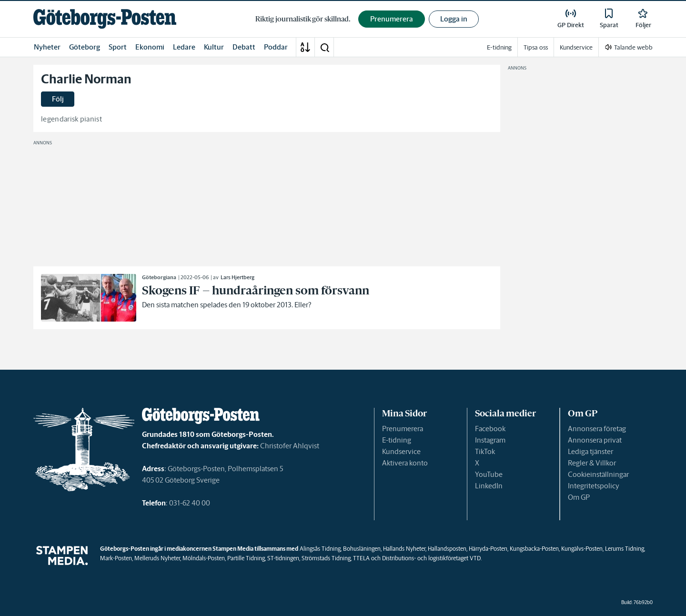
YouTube (489, 474)
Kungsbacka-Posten (534, 549)
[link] (105, 19)
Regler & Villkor (592, 463)
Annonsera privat (595, 440)
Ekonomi (150, 47)
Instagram (490, 440)
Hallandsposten (447, 549)
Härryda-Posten (488, 549)
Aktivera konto (405, 463)
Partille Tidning (246, 558)
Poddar (276, 47)
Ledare (184, 47)
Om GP (579, 497)
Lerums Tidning (625, 549)
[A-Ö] (305, 47)
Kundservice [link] (576, 47)
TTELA (361, 558)
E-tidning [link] (499, 47)
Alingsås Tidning (320, 549)
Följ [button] (58, 99)
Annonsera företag (597, 429)
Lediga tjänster (590, 451)
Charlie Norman (86, 79)
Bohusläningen (362, 549)
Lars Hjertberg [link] (237, 277)
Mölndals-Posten (204, 558)
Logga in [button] (454, 19)
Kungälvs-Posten (582, 549)
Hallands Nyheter (404, 549)
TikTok (485, 451)
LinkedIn (489, 486)
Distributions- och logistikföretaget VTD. (432, 558)
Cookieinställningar (598, 474)
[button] (324, 47)
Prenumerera (403, 429)
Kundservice (401, 451)
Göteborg (85, 47)
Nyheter (47, 47)
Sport (118, 47)
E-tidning (397, 440)
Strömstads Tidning (326, 558)
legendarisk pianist (71, 119)
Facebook (490, 429)
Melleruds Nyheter (157, 558)
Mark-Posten (116, 558)
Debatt (244, 47)
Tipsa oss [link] (536, 47)
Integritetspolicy (594, 486)
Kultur (214, 47)
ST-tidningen (283, 558)
